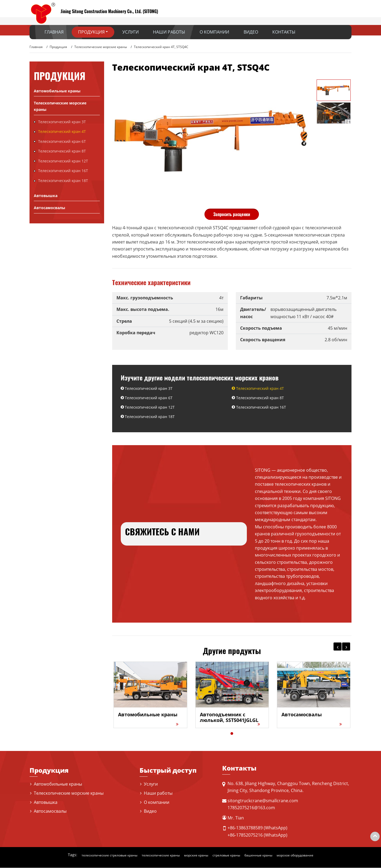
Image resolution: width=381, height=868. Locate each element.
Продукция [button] (91, 32)
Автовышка (46, 196)
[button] (232, 734)
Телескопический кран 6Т (149, 398)
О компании (214, 32)
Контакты (284, 32)
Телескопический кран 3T (149, 388)
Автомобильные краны (57, 91)
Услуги (131, 32)
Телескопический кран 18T (150, 417)
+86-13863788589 (245, 828)
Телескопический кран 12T (150, 407)
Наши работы (169, 32)
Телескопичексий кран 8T (260, 398)
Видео (251, 32)
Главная (54, 32)
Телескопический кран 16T (261, 407)
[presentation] (338, 647)
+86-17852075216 (245, 835)
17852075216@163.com (251, 808)
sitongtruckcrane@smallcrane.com (263, 801)
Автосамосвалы (50, 208)
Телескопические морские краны (101, 47)
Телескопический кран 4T (260, 388)
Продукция (58, 47)
